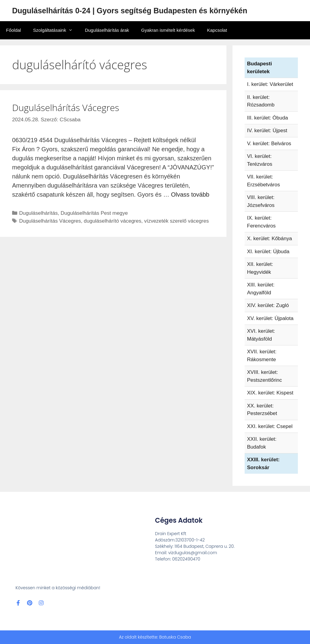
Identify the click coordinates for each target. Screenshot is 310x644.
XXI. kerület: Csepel (270, 426)
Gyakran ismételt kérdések (168, 30)
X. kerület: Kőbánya (269, 239)
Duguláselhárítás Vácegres (66, 108)
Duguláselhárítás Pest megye (94, 213)
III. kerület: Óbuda (267, 118)
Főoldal (13, 30)
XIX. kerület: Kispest (270, 393)
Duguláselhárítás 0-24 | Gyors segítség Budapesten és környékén (130, 11)
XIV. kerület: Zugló (268, 305)
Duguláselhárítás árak (107, 30)
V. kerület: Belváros (269, 144)
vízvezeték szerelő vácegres (176, 221)
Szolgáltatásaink (56, 30)
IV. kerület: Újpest (267, 131)
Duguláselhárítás (38, 213)
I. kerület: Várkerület (270, 84)
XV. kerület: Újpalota (270, 318)
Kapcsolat (217, 30)
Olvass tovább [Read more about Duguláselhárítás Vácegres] (190, 195)
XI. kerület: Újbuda (268, 252)
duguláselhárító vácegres (113, 221)
